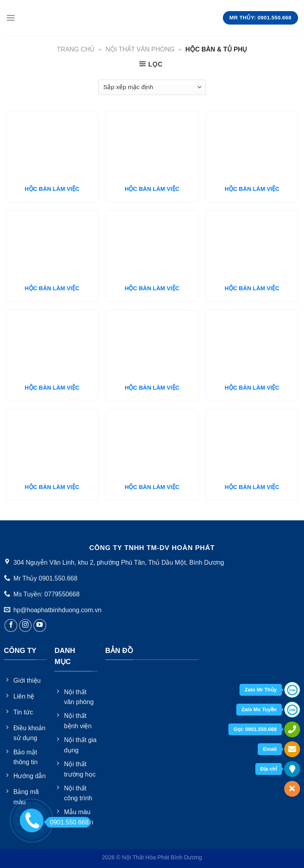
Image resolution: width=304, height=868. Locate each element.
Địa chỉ (269, 769)
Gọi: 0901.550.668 (255, 729)
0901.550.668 (67, 822)
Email (270, 749)
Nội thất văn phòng (140, 49)
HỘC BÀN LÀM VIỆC (52, 189)
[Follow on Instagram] (26, 625)
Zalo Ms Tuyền (259, 709)
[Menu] (11, 18)
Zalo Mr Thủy (261, 690)
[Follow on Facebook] (11, 625)
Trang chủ (76, 49)
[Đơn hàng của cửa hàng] (152, 87)
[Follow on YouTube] (40, 625)
